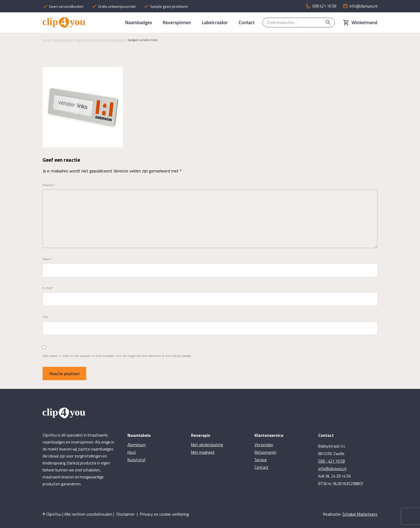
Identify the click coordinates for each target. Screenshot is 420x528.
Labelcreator (215, 22)
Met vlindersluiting (207, 445)
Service (261, 460)
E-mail (48, 288)
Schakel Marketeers (360, 514)
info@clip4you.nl (332, 469)
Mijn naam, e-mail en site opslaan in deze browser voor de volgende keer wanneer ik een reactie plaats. (117, 356)
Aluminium (137, 445)
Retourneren (265, 452)
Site (45, 317)
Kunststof (137, 460)
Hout (132, 452)
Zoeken (328, 23)
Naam (48, 259)
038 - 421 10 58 (331, 461)
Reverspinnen (177, 22)
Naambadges (138, 22)
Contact (247, 22)
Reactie (49, 185)
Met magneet (203, 452)
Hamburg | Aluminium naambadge (100, 40)
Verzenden (264, 445)
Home (47, 40)
